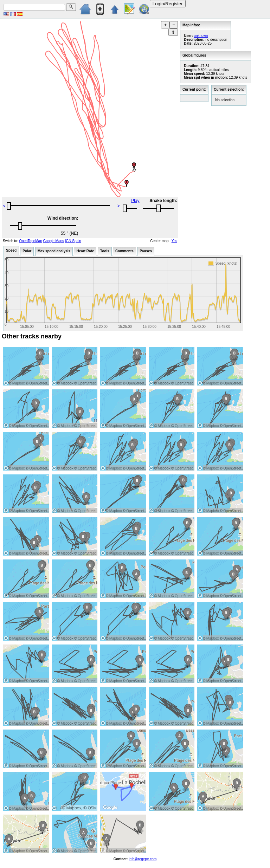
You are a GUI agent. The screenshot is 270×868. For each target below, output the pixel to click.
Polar (27, 251)
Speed (11, 250)
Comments (124, 251)
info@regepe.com (143, 859)
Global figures (194, 55)
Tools (105, 251)
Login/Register (168, 4)
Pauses (146, 251)
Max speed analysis (54, 251)
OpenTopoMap (31, 241)
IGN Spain (73, 241)
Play (135, 201)
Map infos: (191, 25)
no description (216, 40)
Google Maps (54, 241)
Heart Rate (85, 251)
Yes (174, 241)
